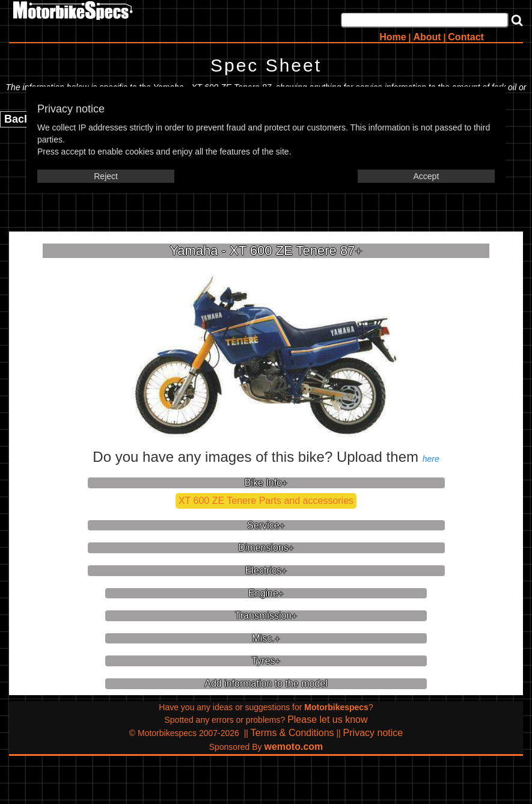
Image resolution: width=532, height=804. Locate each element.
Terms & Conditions (292, 733)
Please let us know (327, 720)
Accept (426, 176)
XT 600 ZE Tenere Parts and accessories (266, 501)
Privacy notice (373, 733)
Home (393, 37)
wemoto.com (294, 747)
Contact (466, 37)
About (427, 37)
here (431, 459)
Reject (106, 176)
